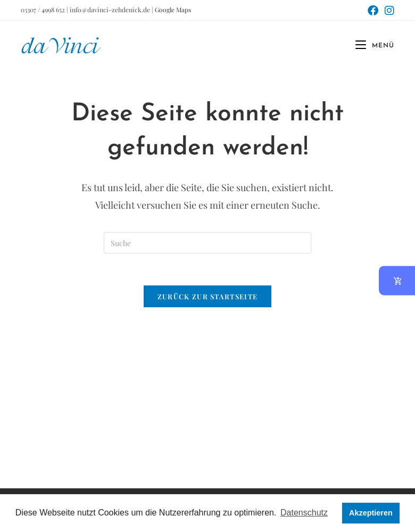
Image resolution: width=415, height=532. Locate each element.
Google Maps (173, 10)
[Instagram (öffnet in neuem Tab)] (388, 10)
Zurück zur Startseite (207, 296)
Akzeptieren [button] (371, 513)
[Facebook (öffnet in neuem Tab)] (373, 10)
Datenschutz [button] (304, 513)
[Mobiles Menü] (371, 46)
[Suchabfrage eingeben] (207, 243)
